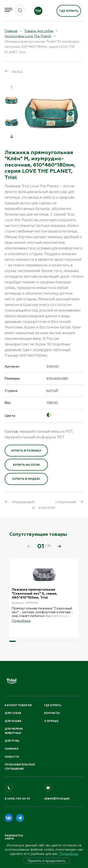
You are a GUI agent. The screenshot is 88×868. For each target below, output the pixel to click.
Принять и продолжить (46, 861)
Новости (12, 757)
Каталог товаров (18, 705)
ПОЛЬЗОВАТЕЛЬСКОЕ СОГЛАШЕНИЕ (20, 767)
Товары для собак (39, 31)
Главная (11, 31)
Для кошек (13, 721)
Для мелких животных (14, 731)
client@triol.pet (57, 799)
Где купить (69, 11)
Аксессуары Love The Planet (28, 36)
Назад (17, 72)
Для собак (13, 713)
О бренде (51, 721)
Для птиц (12, 741)
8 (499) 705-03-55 (17, 799)
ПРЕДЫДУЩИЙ (23, 502)
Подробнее (69, 854)
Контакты (52, 713)
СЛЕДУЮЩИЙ (66, 502)
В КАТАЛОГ (47, 508)
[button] (12, 136)
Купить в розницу (26, 451)
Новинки (11, 749)
